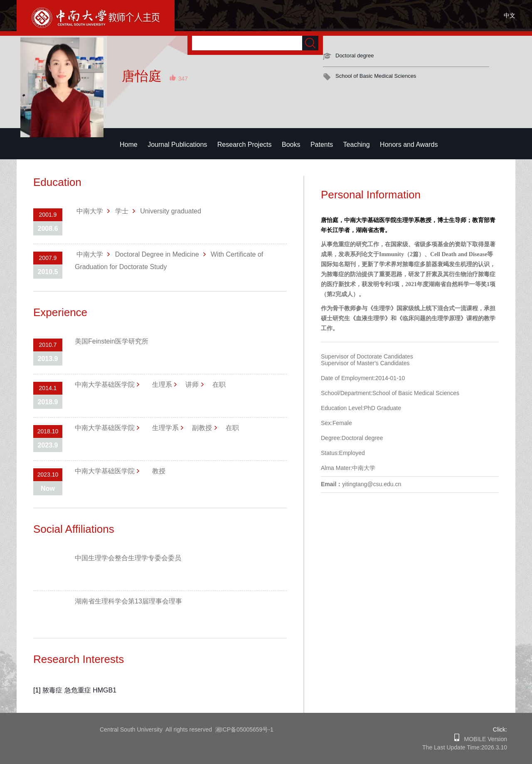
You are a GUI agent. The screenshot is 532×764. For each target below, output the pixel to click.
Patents (322, 145)
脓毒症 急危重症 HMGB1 (79, 690)
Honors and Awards (409, 145)
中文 (510, 15)
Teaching (357, 145)
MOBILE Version (483, 739)
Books (291, 145)
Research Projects (245, 145)
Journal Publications (177, 145)
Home (129, 145)
